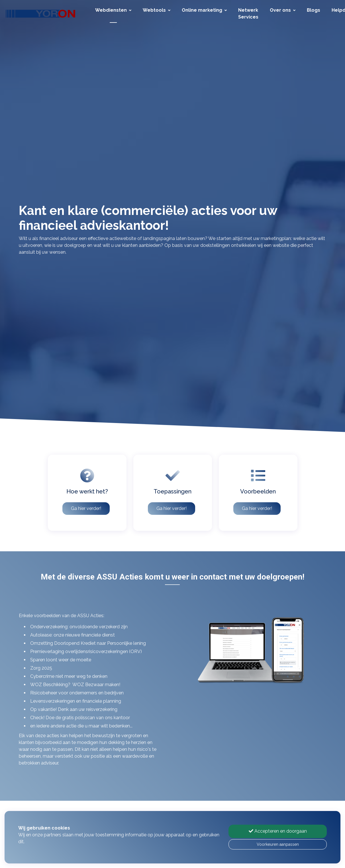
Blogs (314, 10)
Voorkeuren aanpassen (278, 844)
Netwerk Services (248, 14)
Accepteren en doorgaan (278, 831)
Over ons (283, 10)
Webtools (157, 10)
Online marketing (204, 10)
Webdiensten (113, 10)
